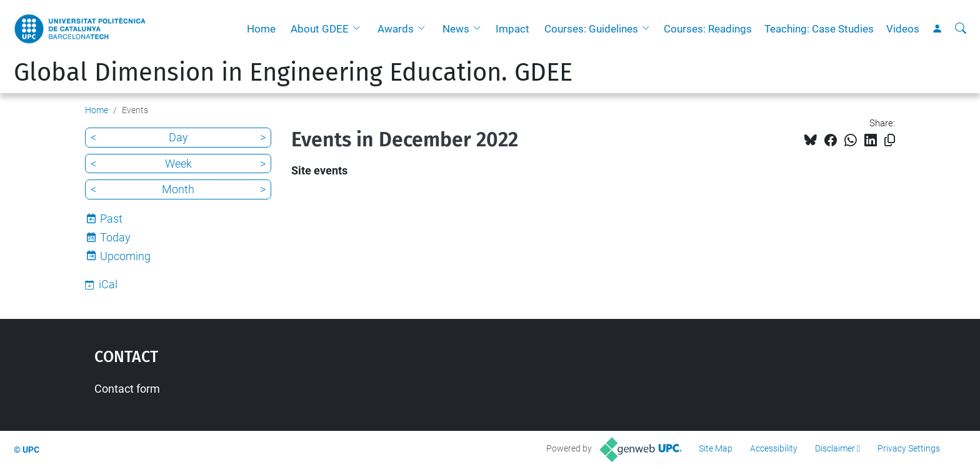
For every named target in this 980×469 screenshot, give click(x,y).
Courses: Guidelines (591, 29)
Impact (512, 29)
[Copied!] (890, 140)
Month (178, 189)
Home (261, 29)
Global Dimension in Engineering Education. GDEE (293, 73)
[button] (359, 29)
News (456, 29)
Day (178, 137)
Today (115, 237)
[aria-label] (961, 29)
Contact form (127, 389)
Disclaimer (835, 448)
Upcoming (125, 256)
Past (111, 219)
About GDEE (320, 29)
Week (178, 164)
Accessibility (774, 448)
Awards (396, 29)
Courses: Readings (708, 29)
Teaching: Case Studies (819, 29)
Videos (903, 29)
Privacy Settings (909, 448)
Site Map (716, 448)
